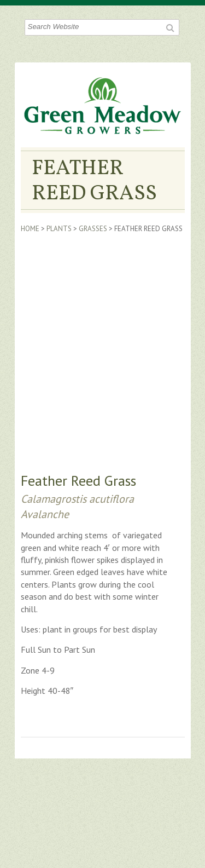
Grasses (93, 229)
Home (30, 229)
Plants (59, 229)
